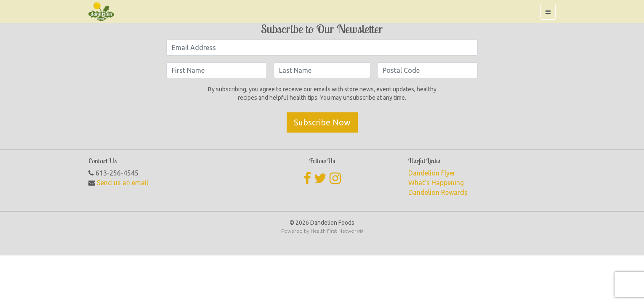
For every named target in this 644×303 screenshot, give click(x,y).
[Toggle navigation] (548, 12)
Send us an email (122, 183)
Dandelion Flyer (432, 173)
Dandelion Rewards (438, 192)
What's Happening (436, 183)
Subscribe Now (322, 122)
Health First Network (335, 231)
